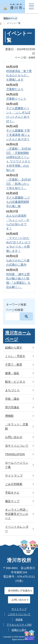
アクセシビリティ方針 (19, 625)
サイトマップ (19, 609)
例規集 (19, 619)
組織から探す (19, 630)
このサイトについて (19, 614)
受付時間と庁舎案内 (19, 591)
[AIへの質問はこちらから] (29, 635)
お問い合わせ (19, 600)
